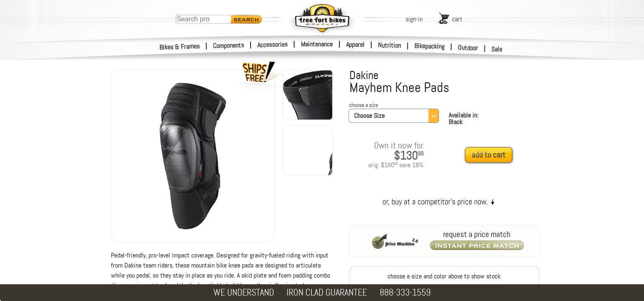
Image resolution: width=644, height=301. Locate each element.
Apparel (355, 45)
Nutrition (389, 45)
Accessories (272, 45)
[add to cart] (491, 155)
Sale (497, 49)
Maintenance (317, 44)
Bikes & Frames (180, 47)
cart (457, 19)
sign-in (414, 19)
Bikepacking (430, 46)
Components (229, 45)
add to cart (489, 155)
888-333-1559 (405, 292)
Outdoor (468, 48)
